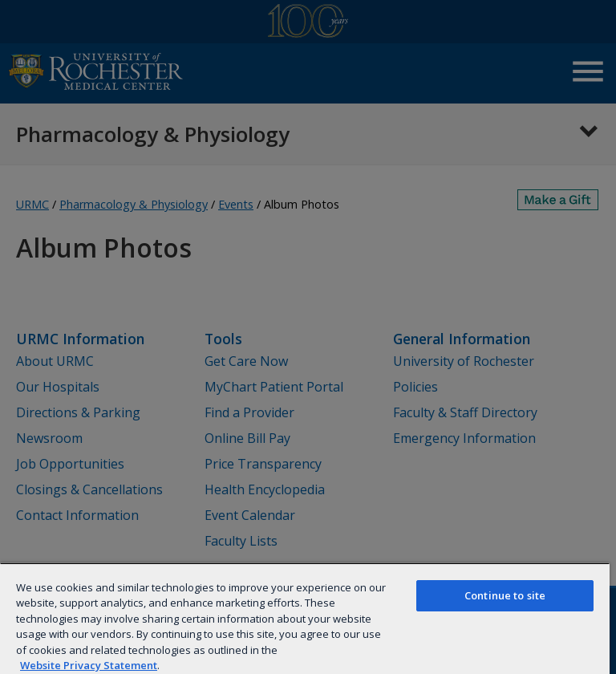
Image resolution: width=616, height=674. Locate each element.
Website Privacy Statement (89, 665)
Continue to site (505, 595)
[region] (305, 618)
